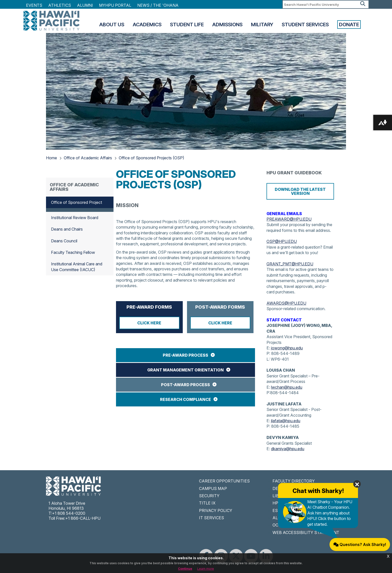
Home (51, 158)
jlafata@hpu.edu (286, 421)
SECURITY (209, 496)
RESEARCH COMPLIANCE (185, 399)
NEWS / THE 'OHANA (158, 5)
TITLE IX (207, 503)
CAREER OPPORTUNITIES (224, 481)
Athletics (60, 5)
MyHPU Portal (115, 5)
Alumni (85, 5)
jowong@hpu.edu (287, 348)
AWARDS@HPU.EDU (286, 303)
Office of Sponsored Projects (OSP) (151, 158)
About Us (112, 25)
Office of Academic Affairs (88, 158)
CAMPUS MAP (213, 488)
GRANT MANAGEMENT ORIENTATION (185, 370)
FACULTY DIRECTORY (294, 481)
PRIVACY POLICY (216, 510)
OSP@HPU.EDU (282, 241)
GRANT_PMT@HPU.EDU (290, 264)
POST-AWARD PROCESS (185, 385)
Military (262, 25)
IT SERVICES (211, 518)
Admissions (227, 25)
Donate (349, 25)
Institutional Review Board (75, 218)
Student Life (187, 25)
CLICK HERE (149, 323)
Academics (147, 25)
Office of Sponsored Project (76, 202)
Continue (185, 569)
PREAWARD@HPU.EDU (289, 219)
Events (34, 5)
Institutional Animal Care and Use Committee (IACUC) (77, 267)
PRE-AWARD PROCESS (185, 355)
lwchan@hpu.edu (287, 387)
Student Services (305, 25)
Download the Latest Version (300, 191)
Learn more (206, 569)
